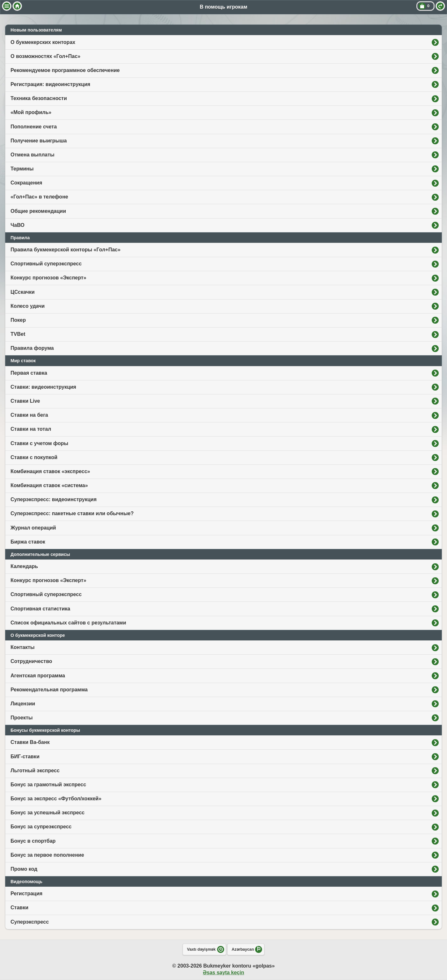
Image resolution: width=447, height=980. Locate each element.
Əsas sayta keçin (223, 973)
